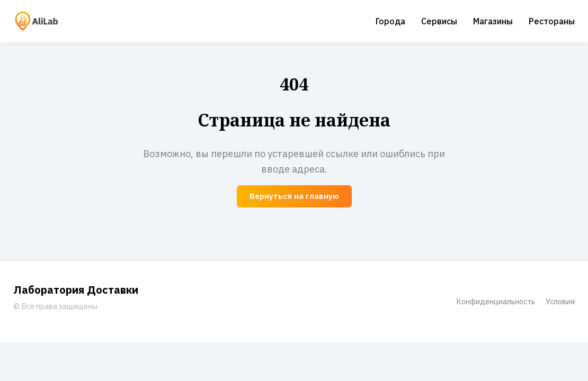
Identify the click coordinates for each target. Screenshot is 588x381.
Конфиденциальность (496, 301)
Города (390, 21)
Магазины (493, 21)
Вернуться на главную (294, 196)
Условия (560, 301)
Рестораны (552, 21)
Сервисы (439, 21)
